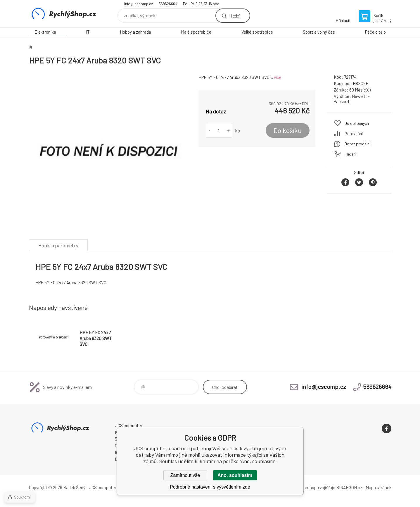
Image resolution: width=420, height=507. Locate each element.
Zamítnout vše (185, 475)
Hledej (234, 16)
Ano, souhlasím (235, 475)
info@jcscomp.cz (139, 4)
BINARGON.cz (349, 487)
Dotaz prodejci (357, 144)
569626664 (168, 4)
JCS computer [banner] (64, 14)
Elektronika (45, 32)
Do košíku (288, 130)
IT (88, 32)
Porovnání (354, 133)
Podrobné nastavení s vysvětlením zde (210, 487)
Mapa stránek (378, 487)
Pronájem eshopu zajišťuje (311, 487)
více (278, 77)
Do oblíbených (357, 123)
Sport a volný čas (319, 32)
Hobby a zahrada (135, 32)
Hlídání (351, 154)
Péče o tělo (375, 32)
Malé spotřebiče (196, 32)
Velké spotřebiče (257, 32)
